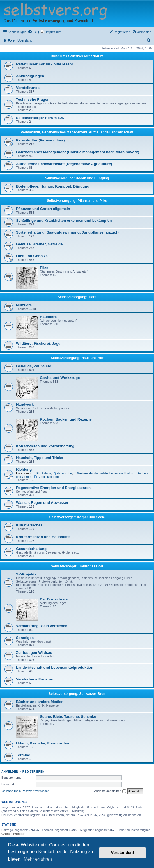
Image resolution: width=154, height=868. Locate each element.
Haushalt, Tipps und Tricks (40, 458)
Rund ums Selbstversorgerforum (77, 56)
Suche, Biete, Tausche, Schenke (68, 717)
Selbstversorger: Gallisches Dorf (77, 566)
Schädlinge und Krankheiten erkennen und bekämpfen (64, 221)
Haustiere (48, 317)
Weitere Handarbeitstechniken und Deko (103, 473)
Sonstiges (25, 638)
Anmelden (10, 771)
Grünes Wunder (13, 834)
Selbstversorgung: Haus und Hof (77, 358)
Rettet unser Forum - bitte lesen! (44, 64)
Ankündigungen (30, 76)
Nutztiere (24, 305)
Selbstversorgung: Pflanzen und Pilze (77, 201)
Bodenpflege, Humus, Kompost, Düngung (53, 186)
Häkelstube (62, 473)
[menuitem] (33, 32)
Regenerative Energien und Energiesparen (53, 488)
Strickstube (42, 473)
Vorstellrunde (28, 88)
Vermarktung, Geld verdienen (42, 626)
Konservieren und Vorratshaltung (45, 446)
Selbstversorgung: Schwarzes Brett (77, 694)
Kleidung (24, 470)
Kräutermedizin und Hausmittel (43, 537)
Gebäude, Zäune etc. (34, 366)
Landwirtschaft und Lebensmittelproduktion (55, 667)
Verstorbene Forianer (35, 679)
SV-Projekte (26, 574)
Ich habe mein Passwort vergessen (25, 791)
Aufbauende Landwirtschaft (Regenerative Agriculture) (64, 164)
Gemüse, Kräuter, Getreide (39, 244)
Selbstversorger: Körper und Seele (77, 517)
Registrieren (34, 771)
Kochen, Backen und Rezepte (66, 419)
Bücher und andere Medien (40, 702)
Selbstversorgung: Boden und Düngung (77, 178)
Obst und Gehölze (32, 256)
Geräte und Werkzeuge (60, 378)
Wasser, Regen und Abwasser (42, 503)
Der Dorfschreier (54, 599)
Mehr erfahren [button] (38, 859)
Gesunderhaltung (31, 549)
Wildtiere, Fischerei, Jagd (38, 343)
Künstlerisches (29, 525)
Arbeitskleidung (46, 477)
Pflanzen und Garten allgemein (43, 209)
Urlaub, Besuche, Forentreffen (42, 743)
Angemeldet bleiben (110, 791)
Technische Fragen (33, 100)
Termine (23, 755)
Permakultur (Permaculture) (40, 140)
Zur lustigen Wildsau (34, 653)
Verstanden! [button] (123, 853)
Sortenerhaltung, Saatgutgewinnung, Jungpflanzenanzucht (68, 232)
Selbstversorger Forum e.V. (40, 118)
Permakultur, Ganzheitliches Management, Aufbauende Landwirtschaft (77, 132)
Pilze (44, 268)
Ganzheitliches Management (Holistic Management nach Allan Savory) (78, 152)
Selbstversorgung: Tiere (77, 297)
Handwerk (25, 404)
